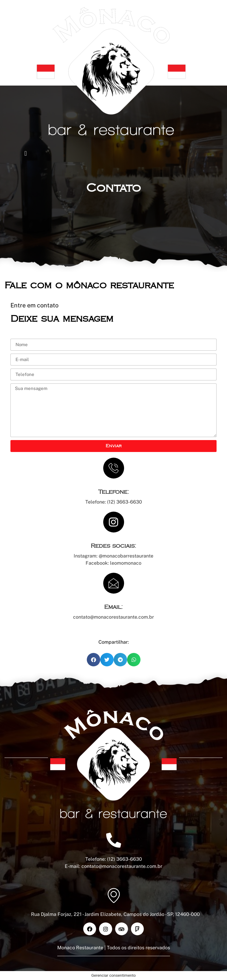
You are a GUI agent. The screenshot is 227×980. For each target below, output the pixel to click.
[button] (26, 154)
